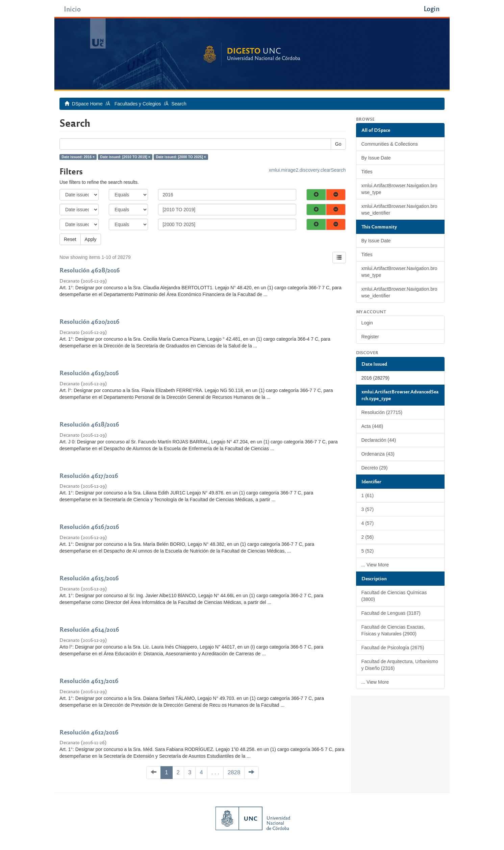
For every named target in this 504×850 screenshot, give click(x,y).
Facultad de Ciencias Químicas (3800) (394, 596)
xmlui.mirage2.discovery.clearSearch (307, 170)
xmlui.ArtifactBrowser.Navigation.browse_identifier (399, 210)
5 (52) (368, 551)
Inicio (72, 9)
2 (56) (368, 537)
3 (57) (368, 509)
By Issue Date (376, 158)
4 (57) (368, 523)
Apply (91, 239)
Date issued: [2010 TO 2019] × (125, 157)
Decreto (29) (375, 468)
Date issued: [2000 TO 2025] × (181, 157)
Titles (367, 172)
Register (370, 337)
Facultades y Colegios (138, 104)
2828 (234, 772)
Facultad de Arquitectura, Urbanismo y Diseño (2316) (400, 665)
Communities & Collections (390, 144)
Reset (70, 239)
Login (367, 323)
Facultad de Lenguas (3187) (391, 613)
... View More (375, 565)
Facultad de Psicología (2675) (393, 648)
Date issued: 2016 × (78, 157)
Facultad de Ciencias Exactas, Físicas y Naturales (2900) (393, 630)
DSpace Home (87, 104)
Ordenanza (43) (378, 454)
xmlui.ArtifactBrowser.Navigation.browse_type (399, 189)
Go (338, 144)
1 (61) (368, 495)
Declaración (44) (379, 440)
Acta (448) (372, 426)
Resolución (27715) (382, 412)
